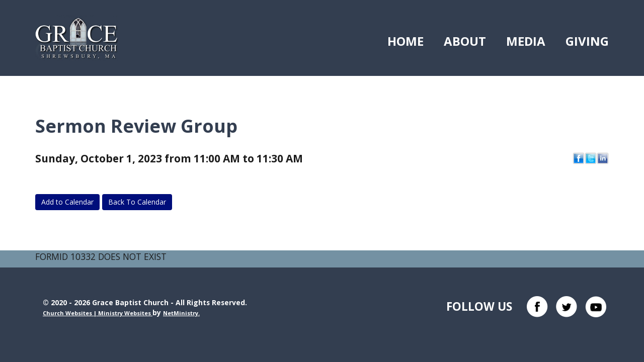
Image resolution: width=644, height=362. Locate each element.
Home (406, 41)
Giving (587, 41)
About (465, 41)
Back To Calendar (137, 202)
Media (526, 41)
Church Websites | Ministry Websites (98, 313)
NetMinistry (181, 313)
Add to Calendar (67, 202)
